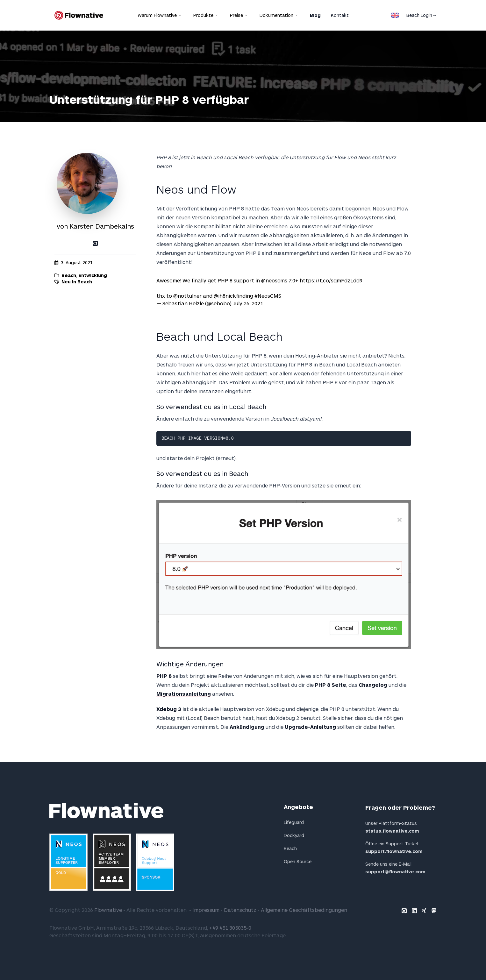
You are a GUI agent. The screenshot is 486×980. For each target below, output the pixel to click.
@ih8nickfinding (233, 296)
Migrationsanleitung (184, 694)
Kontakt (340, 15)
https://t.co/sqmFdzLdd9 (331, 280)
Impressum (206, 910)
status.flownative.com (392, 831)
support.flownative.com (394, 851)
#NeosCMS (268, 296)
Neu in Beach (77, 282)
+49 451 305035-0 (230, 928)
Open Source (298, 861)
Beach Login (422, 15)
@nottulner (187, 296)
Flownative (108, 910)
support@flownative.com (395, 872)
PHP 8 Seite (331, 685)
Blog (315, 15)
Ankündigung (247, 727)
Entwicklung (93, 275)
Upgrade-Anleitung (310, 727)
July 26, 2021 (248, 303)
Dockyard (294, 835)
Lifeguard (294, 822)
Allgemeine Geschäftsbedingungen (304, 910)
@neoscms (274, 280)
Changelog (373, 685)
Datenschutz (240, 910)
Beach (69, 275)
